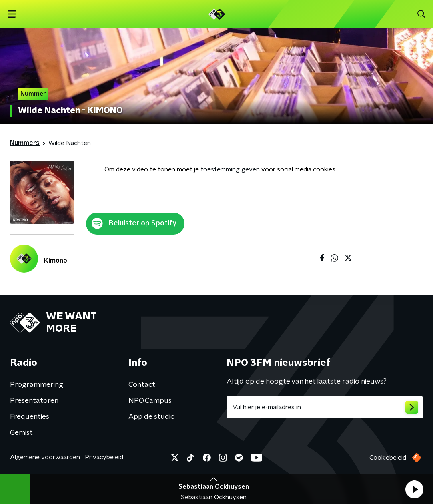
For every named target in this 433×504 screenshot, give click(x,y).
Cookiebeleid (388, 458)
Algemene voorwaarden (45, 457)
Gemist (21, 433)
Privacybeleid (104, 457)
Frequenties (30, 417)
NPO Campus (150, 401)
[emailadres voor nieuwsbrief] (325, 407)
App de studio (152, 417)
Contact (142, 385)
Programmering (37, 385)
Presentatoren (34, 401)
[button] (414, 489)
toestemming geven (230, 169)
